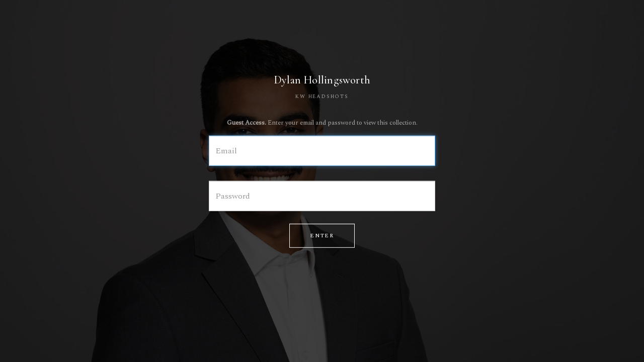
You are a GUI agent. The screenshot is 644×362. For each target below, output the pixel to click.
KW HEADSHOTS (322, 96)
